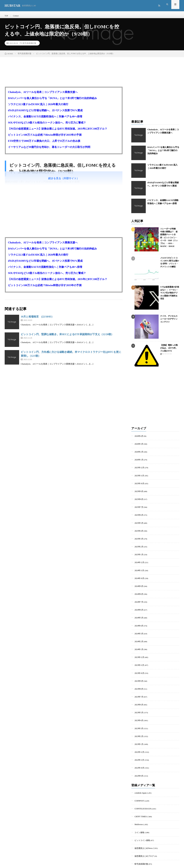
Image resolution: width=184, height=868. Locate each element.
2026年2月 (138, 454)
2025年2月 (138, 542)
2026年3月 (138, 446)
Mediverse (138, 803)
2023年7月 (138, 683)
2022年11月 (139, 742)
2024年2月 (138, 631)
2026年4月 (138, 439)
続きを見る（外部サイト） (64, 181)
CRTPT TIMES (140, 795)
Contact (15, 16)
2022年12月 (139, 735)
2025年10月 (139, 483)
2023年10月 (139, 661)
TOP (6, 16)
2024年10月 (139, 572)
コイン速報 (139, 810)
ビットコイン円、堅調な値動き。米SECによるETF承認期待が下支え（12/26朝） (67, 337)
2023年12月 (139, 646)
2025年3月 (138, 535)
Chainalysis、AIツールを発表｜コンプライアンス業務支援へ (43, 95)
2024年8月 (138, 587)
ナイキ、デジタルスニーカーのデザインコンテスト (169, 321)
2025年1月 (138, 550)
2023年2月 (138, 720)
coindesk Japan (139, 773)
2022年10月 (139, 749)
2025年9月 (138, 491)
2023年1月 (138, 727)
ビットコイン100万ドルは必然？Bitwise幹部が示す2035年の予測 (45, 138)
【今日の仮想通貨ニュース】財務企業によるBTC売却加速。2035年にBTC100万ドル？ (58, 132)
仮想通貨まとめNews (142, 825)
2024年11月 (139, 564)
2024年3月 (138, 624)
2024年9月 (138, 579)
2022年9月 (138, 757)
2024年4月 (138, 616)
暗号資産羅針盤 (29, 46)
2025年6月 (138, 513)
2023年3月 (138, 712)
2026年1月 (138, 461)
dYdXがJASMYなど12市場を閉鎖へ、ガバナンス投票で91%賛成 (45, 113)
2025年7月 (138, 505)
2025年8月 (138, 498)
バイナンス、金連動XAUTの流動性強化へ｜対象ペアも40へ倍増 (45, 119)
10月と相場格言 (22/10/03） (37, 319)
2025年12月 (139, 468)
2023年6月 (138, 690)
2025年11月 (139, 476)
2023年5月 (138, 698)
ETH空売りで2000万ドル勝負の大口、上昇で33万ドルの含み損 (44, 144)
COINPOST (138, 781)
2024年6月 (138, 601)
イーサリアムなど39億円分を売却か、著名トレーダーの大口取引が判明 (49, 150)
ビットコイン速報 (141, 818)
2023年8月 (138, 675)
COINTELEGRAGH (141, 788)
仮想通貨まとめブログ (143, 832)
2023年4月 (138, 705)
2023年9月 (138, 668)
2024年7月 (138, 594)
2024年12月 (139, 557)
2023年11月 (139, 653)
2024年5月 (138, 609)
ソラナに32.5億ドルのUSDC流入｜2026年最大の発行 (38, 107)
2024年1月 (138, 638)
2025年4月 (138, 527)
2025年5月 (138, 520)
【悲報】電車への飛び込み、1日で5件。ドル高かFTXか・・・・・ (169, 350)
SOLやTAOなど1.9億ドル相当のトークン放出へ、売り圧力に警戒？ (47, 125)
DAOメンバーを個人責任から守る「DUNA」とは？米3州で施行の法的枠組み (53, 101)
